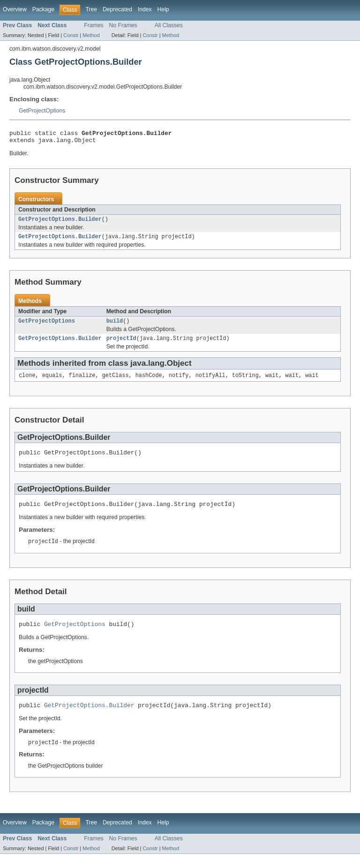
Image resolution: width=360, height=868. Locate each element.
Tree (91, 9)
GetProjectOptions (42, 111)
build (115, 326)
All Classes (169, 25)
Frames (94, 25)
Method (91, 35)
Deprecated (117, 9)
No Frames (123, 25)
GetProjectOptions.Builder (60, 223)
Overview (15, 9)
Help (163, 9)
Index (145, 9)
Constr (71, 35)
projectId (121, 345)
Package (43, 9)
